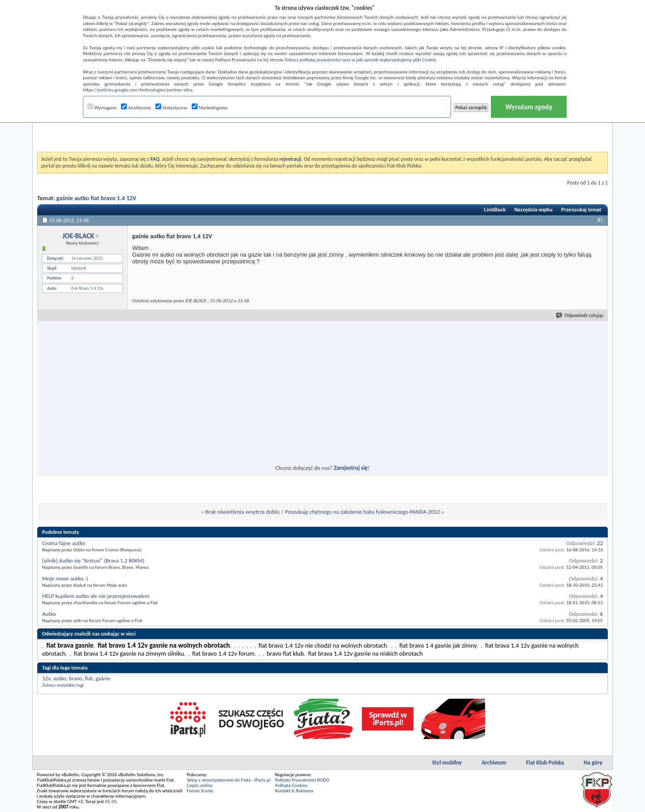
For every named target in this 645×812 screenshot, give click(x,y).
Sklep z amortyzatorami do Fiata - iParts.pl (229, 780)
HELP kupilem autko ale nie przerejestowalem (96, 596)
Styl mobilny (447, 763)
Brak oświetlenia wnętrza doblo (243, 512)
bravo (75, 678)
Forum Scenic (200, 791)
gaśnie (103, 678)
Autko (49, 614)
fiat (89, 678)
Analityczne (136, 108)
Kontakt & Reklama (294, 791)
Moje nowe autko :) (65, 578)
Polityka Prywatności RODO (302, 780)
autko (60, 678)
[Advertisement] (322, 129)
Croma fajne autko (64, 543)
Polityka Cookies (291, 785)
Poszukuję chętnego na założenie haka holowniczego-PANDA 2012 (362, 512)
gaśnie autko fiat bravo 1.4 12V (97, 198)
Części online (200, 785)
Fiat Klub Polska (545, 763)
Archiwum (494, 763)
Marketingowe (210, 108)
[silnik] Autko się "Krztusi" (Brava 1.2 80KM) (93, 561)
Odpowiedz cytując (580, 316)
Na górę (593, 763)
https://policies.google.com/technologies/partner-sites (138, 90)
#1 (600, 220)
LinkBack (495, 210)
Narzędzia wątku (533, 210)
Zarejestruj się (351, 468)
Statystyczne (171, 108)
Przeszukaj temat (581, 210)
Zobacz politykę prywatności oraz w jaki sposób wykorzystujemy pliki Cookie (360, 60)
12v (46, 678)
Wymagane (102, 108)
